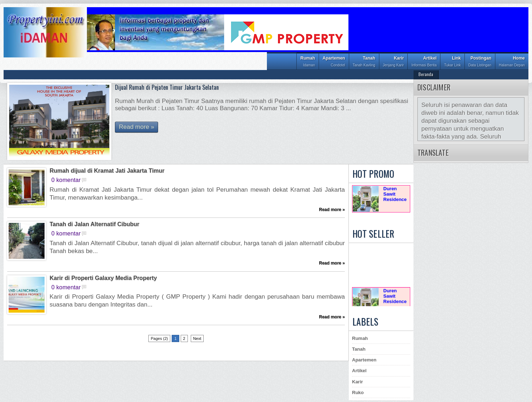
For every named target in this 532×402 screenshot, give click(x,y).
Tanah (364, 62)
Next (197, 338)
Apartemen (334, 62)
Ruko (358, 392)
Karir (394, 62)
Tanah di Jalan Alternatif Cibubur (94, 224)
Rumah (308, 62)
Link (452, 62)
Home (512, 62)
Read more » (137, 127)
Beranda (426, 74)
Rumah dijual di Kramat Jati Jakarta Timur (107, 171)
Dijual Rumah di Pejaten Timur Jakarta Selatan (167, 87)
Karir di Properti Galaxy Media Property (103, 278)
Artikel (424, 62)
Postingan (480, 62)
